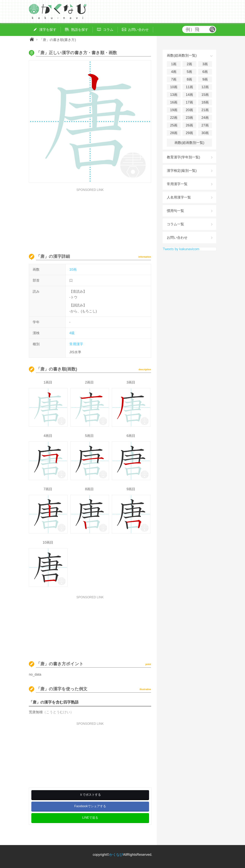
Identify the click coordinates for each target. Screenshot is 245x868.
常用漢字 (76, 344)
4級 (72, 333)
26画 (189, 125)
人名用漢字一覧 (179, 197)
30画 (205, 133)
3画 (205, 64)
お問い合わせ (177, 238)
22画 (174, 118)
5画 (189, 72)
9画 (205, 79)
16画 (174, 102)
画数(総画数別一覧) (189, 143)
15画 (205, 95)
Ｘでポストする (90, 795)
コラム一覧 (175, 224)
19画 (174, 110)
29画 (189, 133)
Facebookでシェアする (90, 806)
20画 (189, 110)
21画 (205, 110)
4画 (174, 72)
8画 (189, 79)
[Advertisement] (90, 218)
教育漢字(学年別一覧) (183, 157)
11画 (189, 87)
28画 (174, 133)
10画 (73, 270)
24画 (205, 118)
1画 (174, 64)
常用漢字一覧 (177, 184)
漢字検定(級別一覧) (182, 171)
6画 (205, 72)
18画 (205, 102)
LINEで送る (90, 818)
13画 (174, 95)
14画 (189, 95)
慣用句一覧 (175, 211)
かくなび (116, 855)
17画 (189, 102)
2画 (189, 64)
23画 (189, 118)
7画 (174, 79)
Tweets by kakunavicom (181, 249)
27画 (205, 125)
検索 (212, 29)
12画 (205, 87)
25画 (174, 125)
